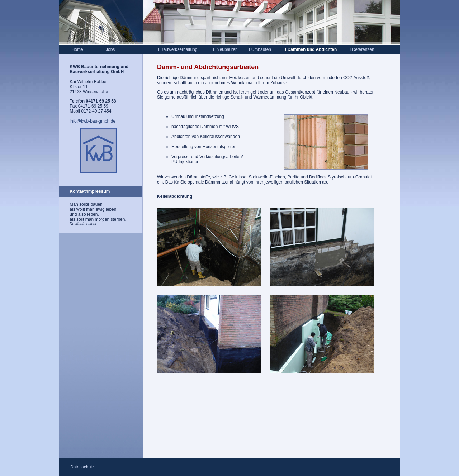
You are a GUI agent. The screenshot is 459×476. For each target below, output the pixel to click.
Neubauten (227, 49)
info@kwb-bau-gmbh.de (93, 121)
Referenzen (362, 49)
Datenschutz (82, 467)
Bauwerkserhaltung (178, 49)
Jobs (110, 49)
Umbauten (260, 49)
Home (76, 49)
